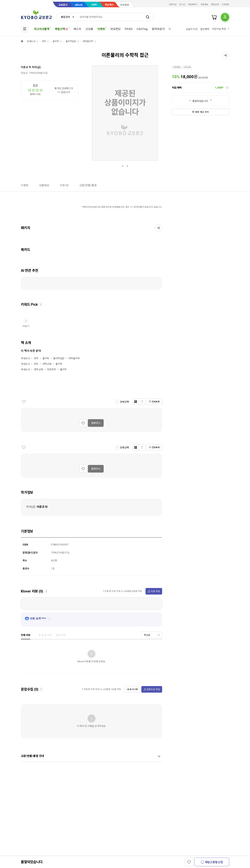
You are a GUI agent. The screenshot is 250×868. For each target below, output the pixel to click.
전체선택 (124, 402)
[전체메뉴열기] (25, 29)
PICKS (129, 29)
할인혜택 (205, 29)
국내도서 (31, 41)
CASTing (142, 29)
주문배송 (204, 5)
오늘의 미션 (192, 29)
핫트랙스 (109, 5)
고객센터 (225, 5)
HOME (22, 41)
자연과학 (51, 369)
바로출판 (125, 5)
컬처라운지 (158, 29)
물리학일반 (71, 41)
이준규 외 (26, 67)
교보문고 (63, 5)
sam (94, 4)
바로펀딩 (116, 29)
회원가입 (173, 5)
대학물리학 (88, 41)
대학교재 (47, 364)
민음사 (24, 73)
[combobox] (67, 17)
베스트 (78, 29)
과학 (44, 41)
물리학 (56, 41)
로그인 (182, 5)
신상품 (89, 29)
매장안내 (215, 5)
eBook (79, 5)
